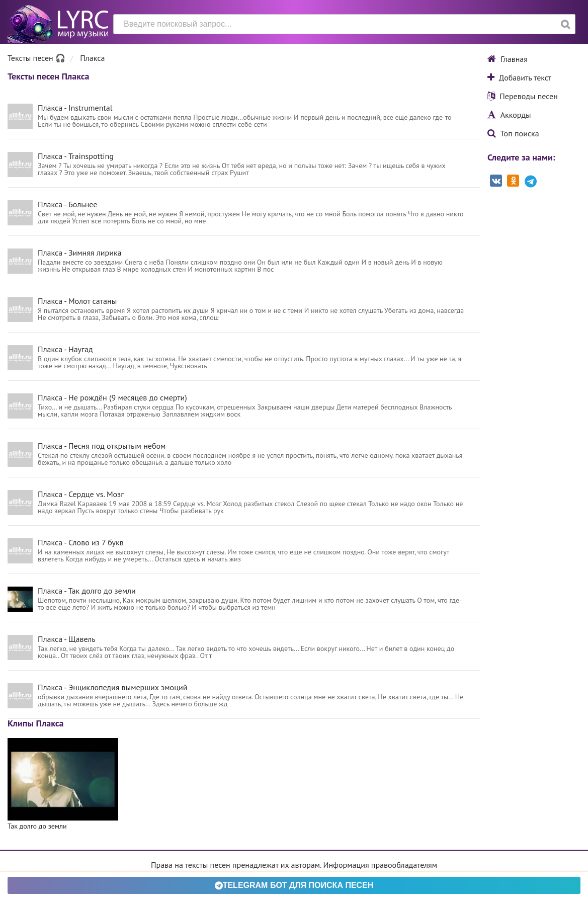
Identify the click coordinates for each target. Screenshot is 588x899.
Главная (508, 59)
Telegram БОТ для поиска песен (294, 885)
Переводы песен (523, 96)
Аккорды (509, 115)
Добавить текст (519, 77)
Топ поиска (513, 133)
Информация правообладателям (380, 865)
